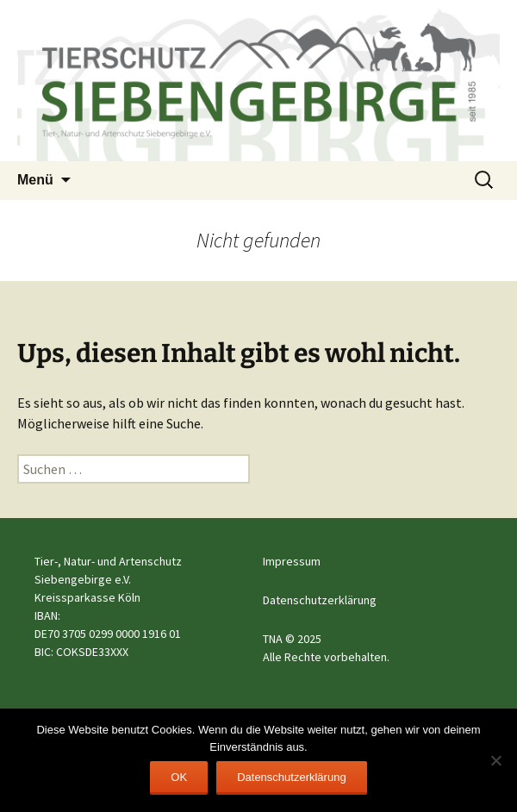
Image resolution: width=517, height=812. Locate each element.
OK (179, 777)
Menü (35, 180)
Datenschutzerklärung (320, 600)
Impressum (292, 561)
